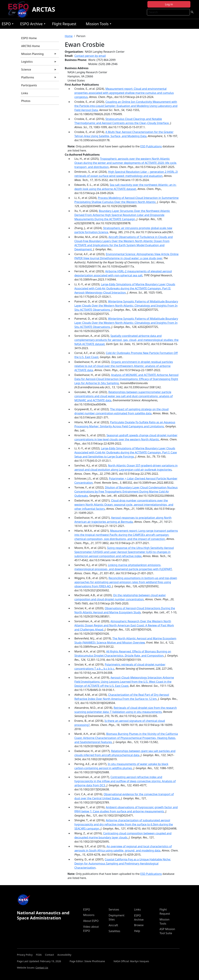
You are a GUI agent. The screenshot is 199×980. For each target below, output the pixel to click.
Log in (169, 4)
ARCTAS (44, 9)
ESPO (7, 24)
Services (114, 909)
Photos (26, 101)
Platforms (39, 78)
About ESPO (91, 921)
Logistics (39, 62)
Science (39, 70)
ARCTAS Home (30, 46)
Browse (139, 925)
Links (25, 93)
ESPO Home (29, 38)
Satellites (114, 931)
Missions (89, 915)
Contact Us (42, 968)
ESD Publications (151, 146)
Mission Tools (98, 24)
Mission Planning (39, 55)
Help (137, 931)
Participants (29, 85)
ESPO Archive (32, 24)
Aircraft (113, 925)
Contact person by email (90, 56)
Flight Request (64, 24)
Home (69, 36)
